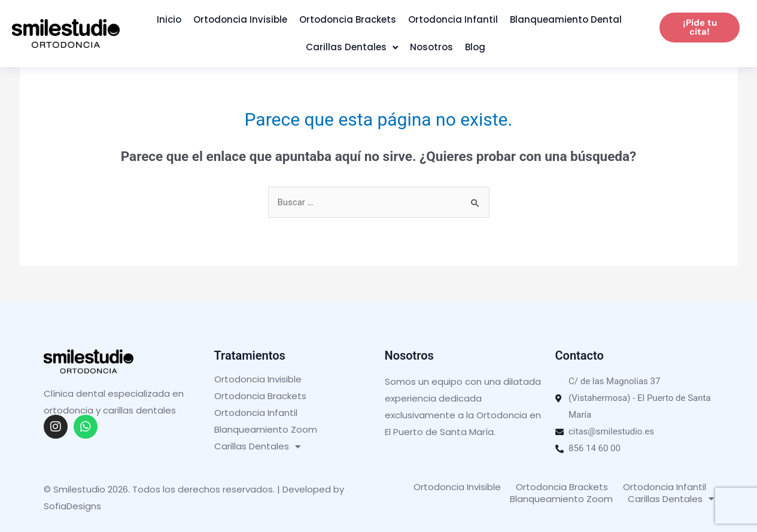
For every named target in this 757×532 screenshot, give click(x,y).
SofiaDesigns (72, 506)
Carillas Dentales (352, 48)
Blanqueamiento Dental (566, 19)
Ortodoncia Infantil (453, 19)
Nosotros (431, 47)
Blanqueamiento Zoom (266, 430)
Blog (475, 47)
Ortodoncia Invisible (240, 19)
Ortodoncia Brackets (348, 19)
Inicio (169, 19)
